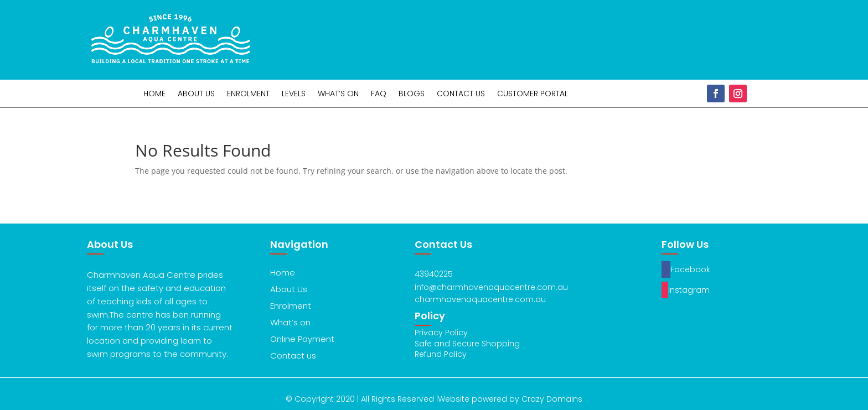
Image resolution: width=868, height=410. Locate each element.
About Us (196, 94)
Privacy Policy (441, 333)
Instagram (689, 290)
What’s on (290, 322)
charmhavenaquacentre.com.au (480, 299)
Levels (294, 94)
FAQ (379, 94)
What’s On (338, 94)
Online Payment (302, 339)
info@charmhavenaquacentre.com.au (491, 287)
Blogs (412, 94)
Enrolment (248, 94)
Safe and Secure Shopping (467, 344)
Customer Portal (533, 94)
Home (154, 94)
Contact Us (461, 94)
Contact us (293, 355)
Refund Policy (441, 354)
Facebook (690, 269)
